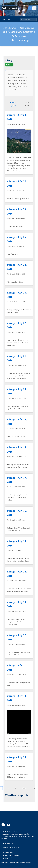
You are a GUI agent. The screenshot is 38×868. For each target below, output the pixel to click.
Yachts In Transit (10, 8)
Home (3, 19)
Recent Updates (13, 104)
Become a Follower (12, 855)
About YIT (9, 843)
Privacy (9, 19)
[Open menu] (34, 8)
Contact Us (9, 852)
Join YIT (8, 858)
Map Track (27, 104)
